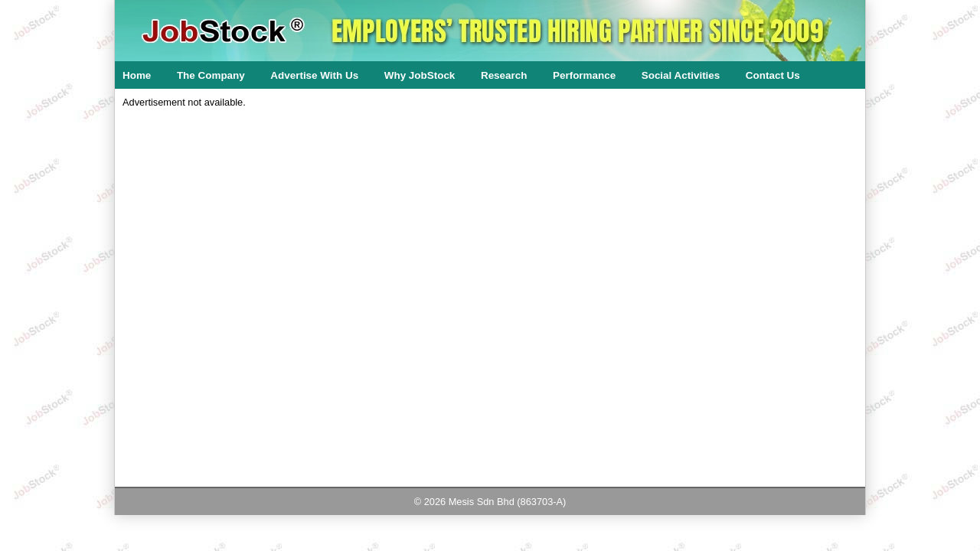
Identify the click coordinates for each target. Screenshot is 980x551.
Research (504, 75)
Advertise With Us (314, 75)
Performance (584, 75)
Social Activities (681, 75)
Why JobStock (420, 75)
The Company (211, 75)
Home (137, 75)
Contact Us (773, 75)
